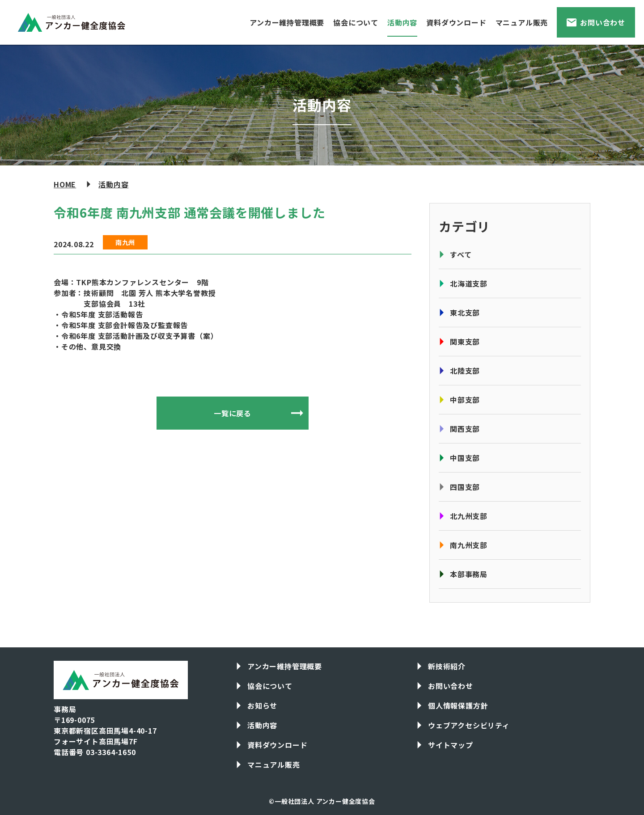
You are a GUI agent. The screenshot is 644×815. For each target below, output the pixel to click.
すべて (461, 254)
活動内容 (402, 22)
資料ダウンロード (456, 22)
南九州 (125, 242)
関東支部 (465, 342)
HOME (65, 184)
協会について (356, 22)
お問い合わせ (603, 22)
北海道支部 (469, 283)
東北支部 (465, 312)
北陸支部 (465, 371)
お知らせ (262, 705)
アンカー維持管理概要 (287, 22)
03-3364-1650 (111, 752)
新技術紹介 (447, 666)
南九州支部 (469, 545)
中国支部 (465, 458)
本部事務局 (469, 574)
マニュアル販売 (522, 22)
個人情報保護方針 (458, 705)
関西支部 (465, 429)
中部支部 (465, 400)
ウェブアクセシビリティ (469, 725)
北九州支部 (469, 516)
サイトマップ (451, 745)
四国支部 (465, 487)
